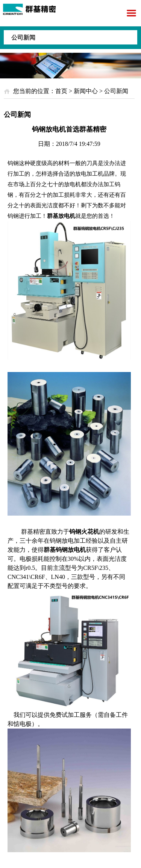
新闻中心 (86, 91)
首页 (61, 91)
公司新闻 (23, 38)
